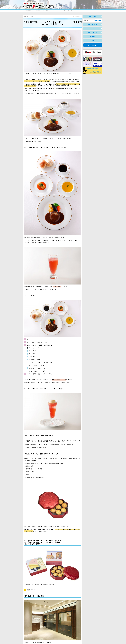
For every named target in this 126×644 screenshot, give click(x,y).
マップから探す (93, 45)
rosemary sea (76, 17)
